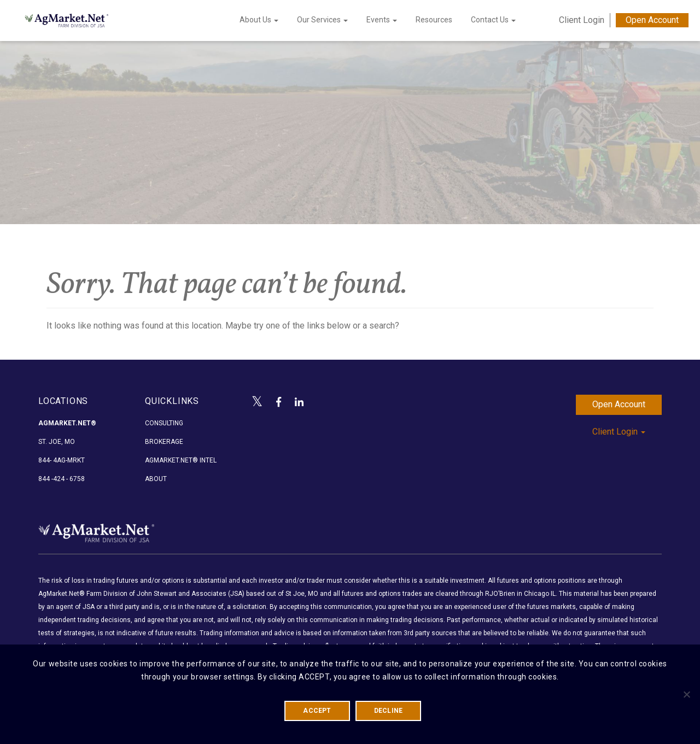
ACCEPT (317, 711)
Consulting (164, 423)
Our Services (322, 20)
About (156, 479)
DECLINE (389, 711)
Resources (434, 20)
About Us (259, 20)
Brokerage (164, 442)
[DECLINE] (686, 694)
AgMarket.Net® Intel (181, 460)
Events (382, 20)
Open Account (652, 20)
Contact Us (493, 20)
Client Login (582, 20)
